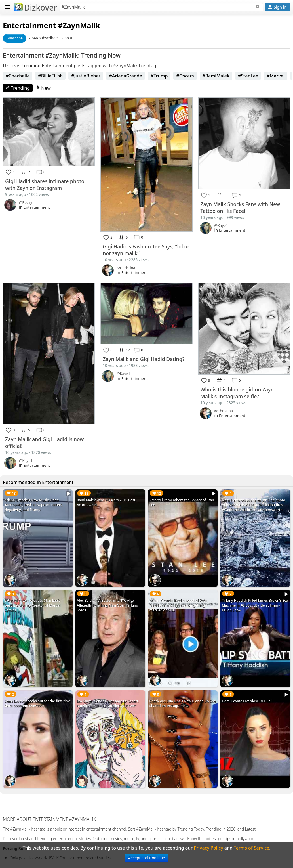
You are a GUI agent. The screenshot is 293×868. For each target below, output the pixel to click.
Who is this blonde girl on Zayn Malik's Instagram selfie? (237, 393)
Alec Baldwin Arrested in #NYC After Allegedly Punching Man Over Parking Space (107, 605)
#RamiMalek (216, 76)
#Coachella (18, 76)
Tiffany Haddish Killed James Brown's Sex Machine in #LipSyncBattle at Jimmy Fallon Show (255, 605)
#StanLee (248, 76)
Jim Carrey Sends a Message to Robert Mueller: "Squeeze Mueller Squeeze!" (108, 703)
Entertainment (29, 25)
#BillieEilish (50, 76)
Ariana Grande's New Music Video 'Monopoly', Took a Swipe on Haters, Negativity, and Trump (34, 505)
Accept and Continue (147, 858)
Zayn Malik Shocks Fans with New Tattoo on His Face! (240, 207)
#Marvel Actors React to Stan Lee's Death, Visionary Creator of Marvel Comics (32, 605)
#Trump (159, 76)
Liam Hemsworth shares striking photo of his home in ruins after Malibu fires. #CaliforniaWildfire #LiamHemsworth (253, 505)
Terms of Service (251, 848)
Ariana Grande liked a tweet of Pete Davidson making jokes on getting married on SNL (178, 605)
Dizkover (36, 7)
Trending (18, 88)
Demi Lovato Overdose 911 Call (247, 701)
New (43, 88)
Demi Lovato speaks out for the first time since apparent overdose (38, 703)
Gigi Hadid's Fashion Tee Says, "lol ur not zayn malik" (146, 250)
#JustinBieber (86, 76)
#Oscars (185, 76)
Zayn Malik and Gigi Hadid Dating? (144, 359)
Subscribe (15, 38)
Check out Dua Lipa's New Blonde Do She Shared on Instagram (183, 703)
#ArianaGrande (126, 76)
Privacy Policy (208, 848)
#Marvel (276, 76)
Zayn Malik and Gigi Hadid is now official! (44, 443)
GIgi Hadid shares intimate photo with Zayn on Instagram (45, 184)
